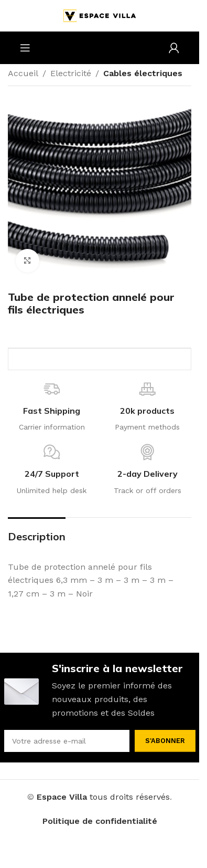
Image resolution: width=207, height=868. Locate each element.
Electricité (71, 73)
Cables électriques (143, 73)
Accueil (23, 73)
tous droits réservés (130, 797)
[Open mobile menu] (25, 48)
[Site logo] (100, 15)
